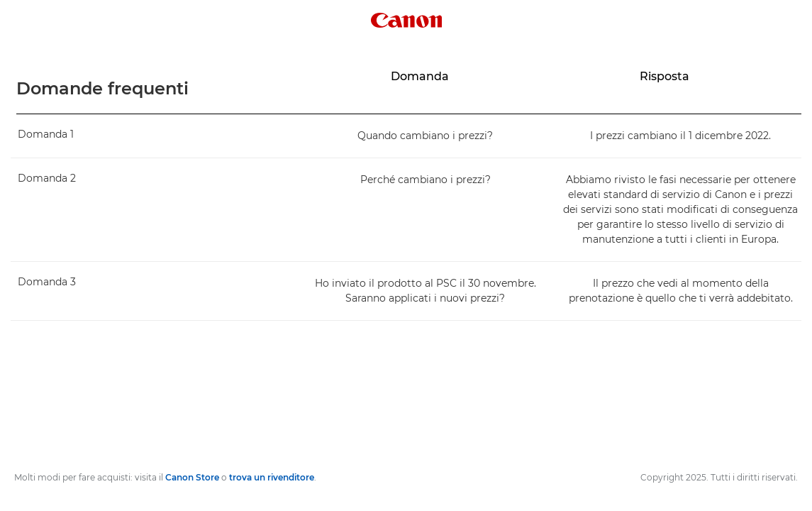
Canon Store (192, 477)
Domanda (420, 76)
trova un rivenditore (272, 477)
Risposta (664, 76)
